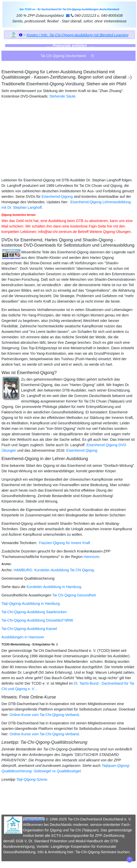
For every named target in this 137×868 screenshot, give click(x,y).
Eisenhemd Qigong (82, 450)
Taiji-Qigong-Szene (32, 779)
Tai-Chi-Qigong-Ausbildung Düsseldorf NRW (37, 620)
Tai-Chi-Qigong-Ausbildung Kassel (29, 629)
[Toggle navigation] (92, 56)
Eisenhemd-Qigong (57, 196)
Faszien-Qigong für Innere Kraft (64, 543)
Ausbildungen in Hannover (23, 637)
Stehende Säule (62, 96)
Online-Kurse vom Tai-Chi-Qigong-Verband (44, 715)
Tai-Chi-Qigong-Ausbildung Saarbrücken (34, 612)
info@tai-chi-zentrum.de (57, 232)
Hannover (91, 557)
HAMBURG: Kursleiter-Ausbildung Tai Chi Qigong (54, 570)
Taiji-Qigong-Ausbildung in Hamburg (31, 604)
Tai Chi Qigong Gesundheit (74, 595)
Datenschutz (34, 819)
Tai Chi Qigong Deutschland (63, 56)
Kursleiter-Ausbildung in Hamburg (54, 587)
